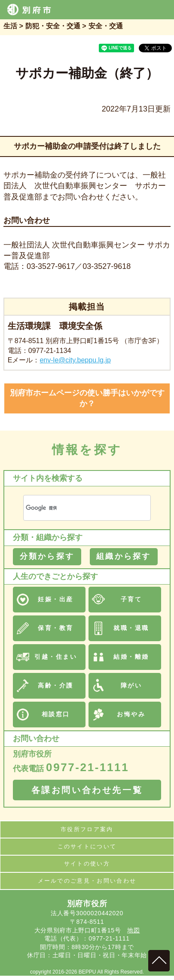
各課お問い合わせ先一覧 (87, 790)
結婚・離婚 (131, 657)
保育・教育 (56, 628)
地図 (133, 930)
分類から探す (47, 556)
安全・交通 (106, 26)
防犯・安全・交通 (53, 26)
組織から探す (124, 556)
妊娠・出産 (56, 599)
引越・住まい (56, 657)
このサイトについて (87, 846)
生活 (10, 26)
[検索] (77, 508)
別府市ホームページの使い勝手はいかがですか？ (87, 398)
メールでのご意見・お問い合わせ (87, 881)
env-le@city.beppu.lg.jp (75, 360)
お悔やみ (131, 714)
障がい (131, 685)
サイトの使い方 (87, 864)
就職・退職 (131, 628)
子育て (131, 599)
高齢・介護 (56, 685)
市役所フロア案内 (87, 829)
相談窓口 (56, 714)
